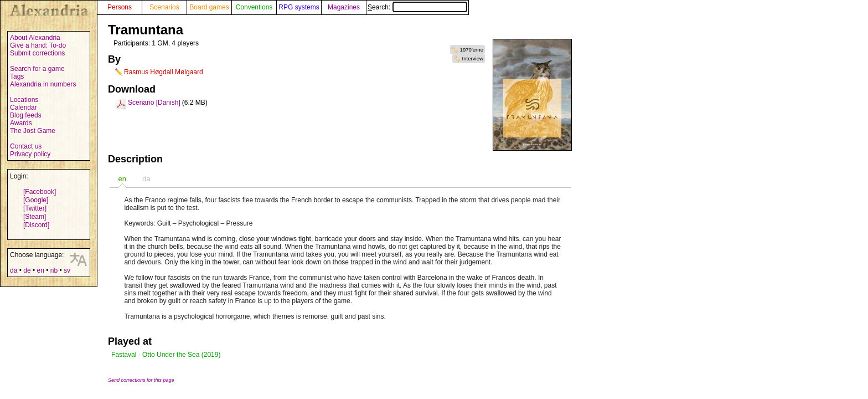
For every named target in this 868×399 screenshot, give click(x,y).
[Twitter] (35, 208)
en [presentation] (122, 179)
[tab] (122, 179)
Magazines (344, 7)
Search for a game (37, 69)
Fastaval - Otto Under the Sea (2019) (166, 355)
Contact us (26, 146)
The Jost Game (33, 131)
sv (67, 270)
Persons (120, 7)
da (14, 270)
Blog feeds (26, 115)
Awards (21, 123)
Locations (24, 100)
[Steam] (35, 217)
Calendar (24, 108)
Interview (473, 58)
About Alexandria (35, 38)
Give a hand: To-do (38, 45)
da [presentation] (146, 179)
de (27, 270)
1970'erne (472, 50)
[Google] (36, 200)
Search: (417, 7)
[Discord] (36, 225)
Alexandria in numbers (43, 84)
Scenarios (164, 7)
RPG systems (299, 7)
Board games (209, 7)
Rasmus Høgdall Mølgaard (164, 72)
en (40, 270)
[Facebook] (40, 192)
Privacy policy (30, 154)
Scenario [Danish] (154, 103)
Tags (17, 76)
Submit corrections (37, 53)
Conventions (254, 7)
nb (54, 270)
